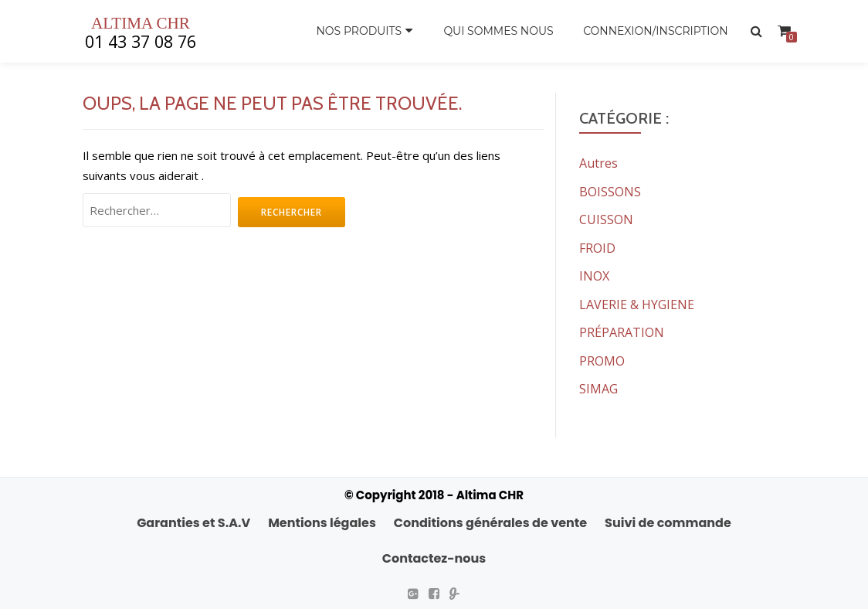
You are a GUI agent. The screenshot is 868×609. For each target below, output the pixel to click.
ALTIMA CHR (141, 23)
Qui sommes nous (497, 31)
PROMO (602, 358)
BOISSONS (610, 191)
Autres (598, 163)
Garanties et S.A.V (193, 519)
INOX (594, 274)
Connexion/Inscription (656, 31)
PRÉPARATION (622, 330)
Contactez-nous (434, 555)
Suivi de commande (668, 519)
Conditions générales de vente (490, 519)
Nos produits (358, 31)
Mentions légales (322, 519)
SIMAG (598, 386)
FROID (597, 247)
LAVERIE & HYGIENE (637, 302)
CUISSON (606, 219)
